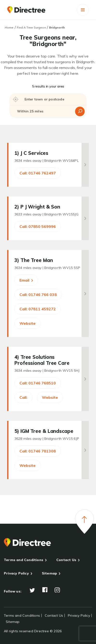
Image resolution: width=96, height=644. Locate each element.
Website (28, 323)
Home (9, 27)
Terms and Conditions (24, 560)
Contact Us (66, 560)
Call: (23, 397)
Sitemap (49, 573)
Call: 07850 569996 (38, 226)
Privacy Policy (16, 573)
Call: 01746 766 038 (38, 295)
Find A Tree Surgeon (31, 27)
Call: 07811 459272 (38, 309)
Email (26, 280)
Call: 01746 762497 (38, 173)
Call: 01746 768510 (38, 383)
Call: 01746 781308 (38, 451)
